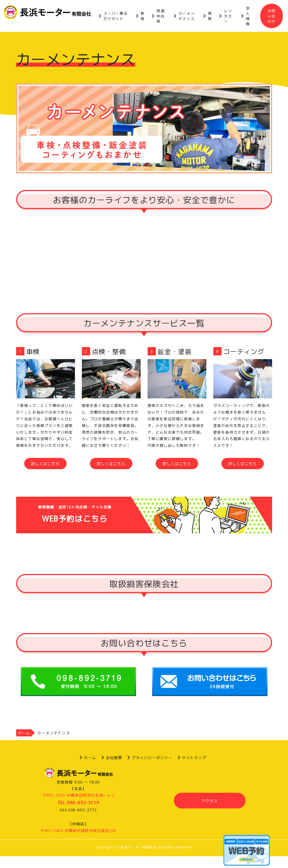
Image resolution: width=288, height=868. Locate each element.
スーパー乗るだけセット (116, 16)
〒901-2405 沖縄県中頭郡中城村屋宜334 (78, 830)
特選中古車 (161, 16)
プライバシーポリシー (152, 757)
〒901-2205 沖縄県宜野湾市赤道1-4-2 (78, 795)
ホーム (24, 733)
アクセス (210, 801)
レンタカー (228, 16)
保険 (210, 16)
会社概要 (114, 757)
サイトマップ (194, 757)
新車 (143, 16)
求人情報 (248, 16)
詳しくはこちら (45, 463)
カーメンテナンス (187, 16)
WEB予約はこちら (144, 515)
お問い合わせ (272, 16)
